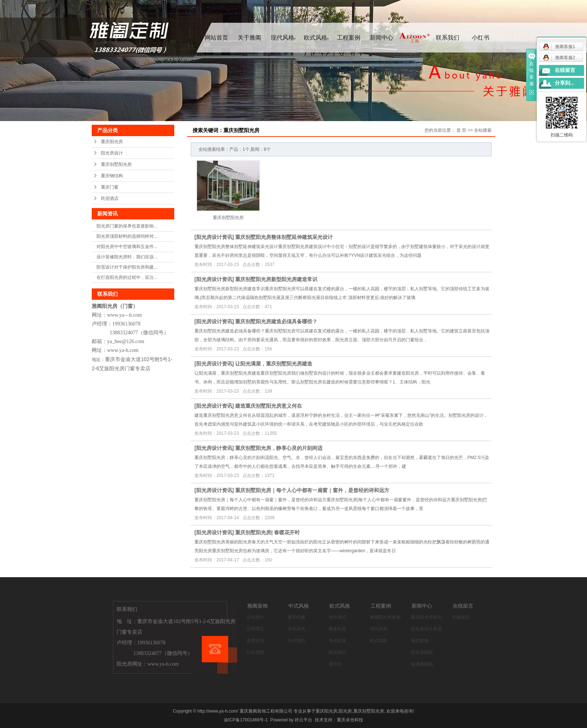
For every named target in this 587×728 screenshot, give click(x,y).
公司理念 (255, 629)
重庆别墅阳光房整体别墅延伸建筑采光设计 (284, 237)
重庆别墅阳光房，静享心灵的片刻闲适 (279, 448)
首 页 (461, 130)
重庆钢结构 (112, 176)
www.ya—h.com (125, 315)
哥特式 (335, 664)
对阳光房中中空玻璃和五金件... (127, 247)
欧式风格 (316, 38)
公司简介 (255, 617)
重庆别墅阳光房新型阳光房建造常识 (276, 279)
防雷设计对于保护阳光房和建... (127, 267)
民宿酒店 (110, 199)
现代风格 (282, 38)
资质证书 (255, 641)
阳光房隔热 (422, 652)
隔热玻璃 (420, 641)
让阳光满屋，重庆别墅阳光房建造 (274, 364)
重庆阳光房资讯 (426, 617)
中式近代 (296, 629)
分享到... (564, 83)
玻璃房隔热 (422, 664)
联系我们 (448, 38)
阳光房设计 (112, 153)
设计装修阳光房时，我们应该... (127, 257)
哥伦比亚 (338, 641)
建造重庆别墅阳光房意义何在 (269, 406)
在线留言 (461, 617)
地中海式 (338, 617)
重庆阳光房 (112, 142)
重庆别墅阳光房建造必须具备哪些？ (276, 321)
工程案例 (349, 38)
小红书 (481, 38)
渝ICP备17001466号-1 (246, 720)
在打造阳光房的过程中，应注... (127, 277)
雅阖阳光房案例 (385, 617)
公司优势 (255, 652)
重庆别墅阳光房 (116, 164)
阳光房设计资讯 (214, 237)
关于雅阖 (249, 38)
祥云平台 (303, 720)
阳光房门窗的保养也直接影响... (127, 226)
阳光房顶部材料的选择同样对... (127, 236)
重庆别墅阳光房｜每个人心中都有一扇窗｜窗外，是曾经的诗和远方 (312, 490)
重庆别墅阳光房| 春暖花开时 (267, 532)
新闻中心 (382, 38)
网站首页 (216, 38)
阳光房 (345, 711)
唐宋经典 (296, 617)
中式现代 (296, 641)
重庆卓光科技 (350, 720)
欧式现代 (338, 652)
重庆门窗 (110, 187)
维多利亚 (338, 629)
